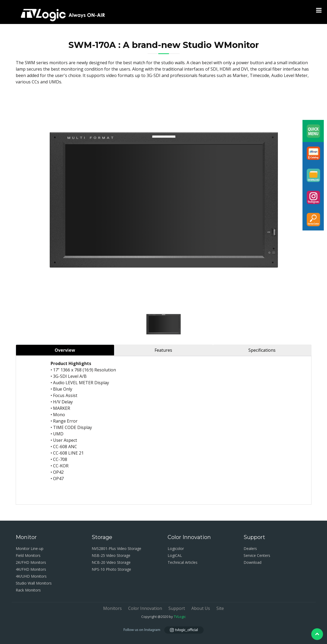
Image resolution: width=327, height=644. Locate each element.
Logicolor (176, 548)
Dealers (250, 548)
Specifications (262, 350)
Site (220, 608)
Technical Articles (183, 562)
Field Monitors (28, 555)
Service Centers (257, 555)
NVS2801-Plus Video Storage (116, 548)
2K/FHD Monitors (31, 562)
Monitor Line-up (30, 548)
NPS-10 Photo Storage (111, 569)
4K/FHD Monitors (31, 569)
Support (177, 608)
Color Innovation (145, 608)
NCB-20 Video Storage (111, 562)
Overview (65, 350)
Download (253, 562)
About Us (201, 608)
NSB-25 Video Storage (111, 555)
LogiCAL (175, 555)
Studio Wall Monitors (34, 583)
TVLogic (180, 617)
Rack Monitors (28, 590)
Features (163, 350)
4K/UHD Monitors (31, 576)
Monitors (112, 608)
